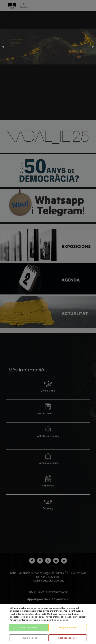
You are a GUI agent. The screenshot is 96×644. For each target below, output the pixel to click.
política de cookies (58, 620)
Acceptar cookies (29, 628)
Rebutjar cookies (29, 638)
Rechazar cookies (68, 638)
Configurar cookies (67, 628)
